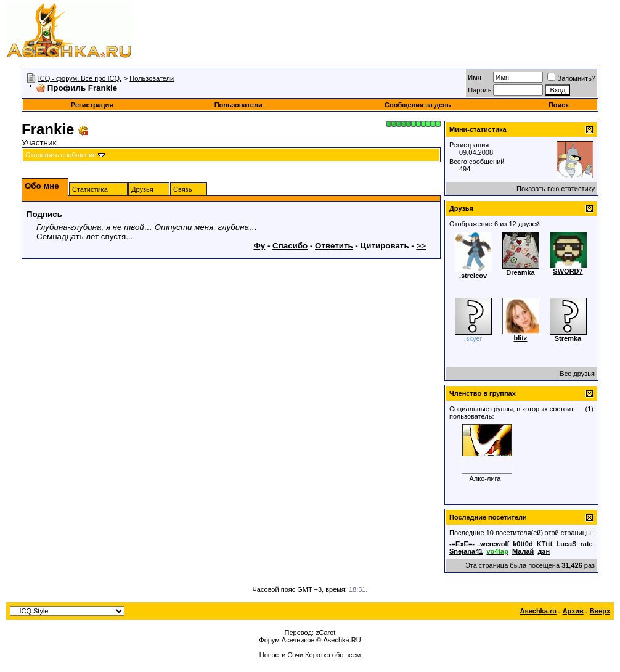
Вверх (600, 611)
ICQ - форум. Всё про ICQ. (80, 78)
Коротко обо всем (333, 655)
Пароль (479, 90)
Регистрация (92, 105)
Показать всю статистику (556, 189)
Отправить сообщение (61, 155)
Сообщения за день (418, 105)
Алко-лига (485, 478)
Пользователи (152, 78)
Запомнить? (571, 78)
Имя (474, 77)
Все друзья (577, 374)
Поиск (559, 105)
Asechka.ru (538, 611)
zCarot (325, 633)
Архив (573, 611)
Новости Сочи (281, 655)
